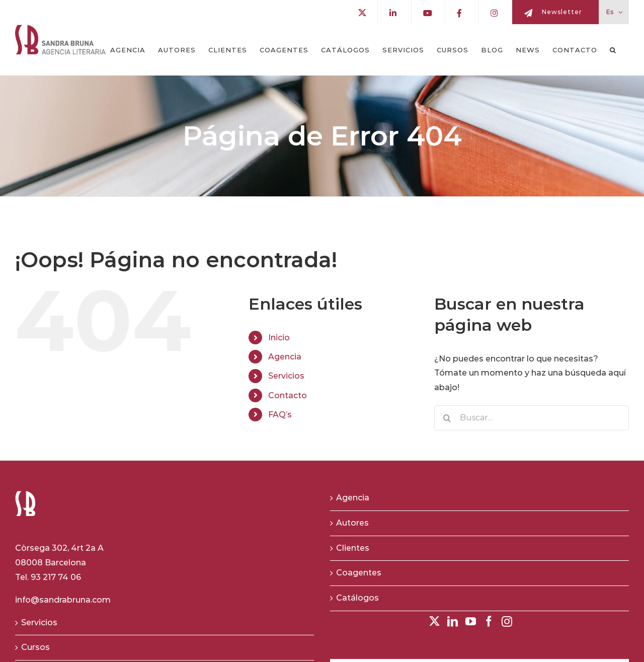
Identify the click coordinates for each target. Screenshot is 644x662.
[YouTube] (471, 621)
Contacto (288, 395)
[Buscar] (447, 418)
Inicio (279, 338)
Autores (352, 523)
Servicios (286, 376)
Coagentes (359, 573)
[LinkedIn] (453, 621)
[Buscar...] (532, 418)
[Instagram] (507, 621)
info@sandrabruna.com (63, 600)
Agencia (285, 357)
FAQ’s (280, 415)
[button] (613, 50)
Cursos (35, 647)
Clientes (353, 548)
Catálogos (357, 598)
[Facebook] (489, 621)
